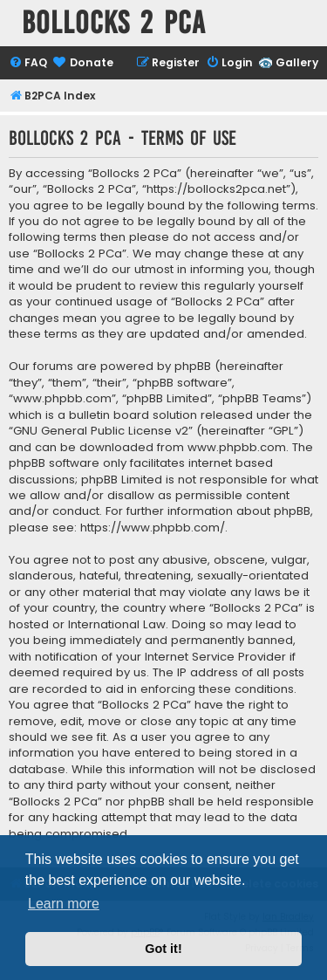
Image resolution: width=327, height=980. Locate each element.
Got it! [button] (163, 949)
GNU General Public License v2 (101, 431)
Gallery (297, 62)
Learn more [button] (64, 904)
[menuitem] (28, 63)
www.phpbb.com (237, 448)
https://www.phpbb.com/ (153, 528)
